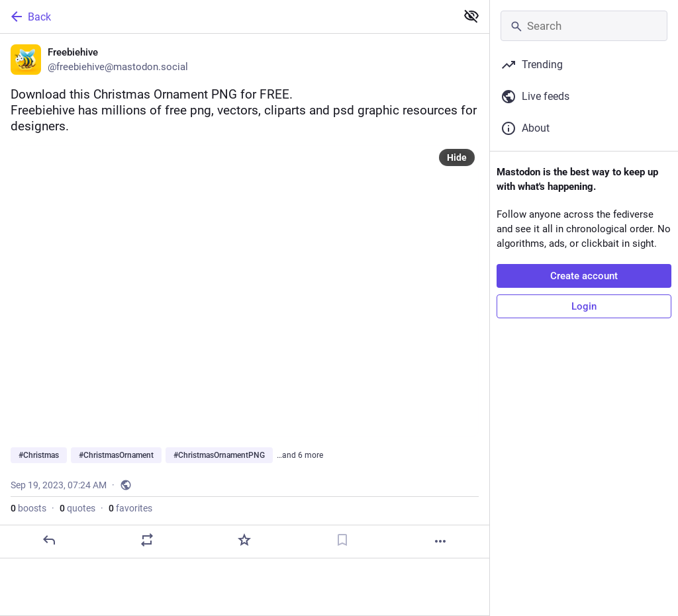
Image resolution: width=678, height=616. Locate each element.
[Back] (227, 17)
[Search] (584, 26)
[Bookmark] (342, 540)
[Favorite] (244, 540)
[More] (440, 541)
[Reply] (49, 540)
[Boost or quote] (147, 540)
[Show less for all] (471, 16)
